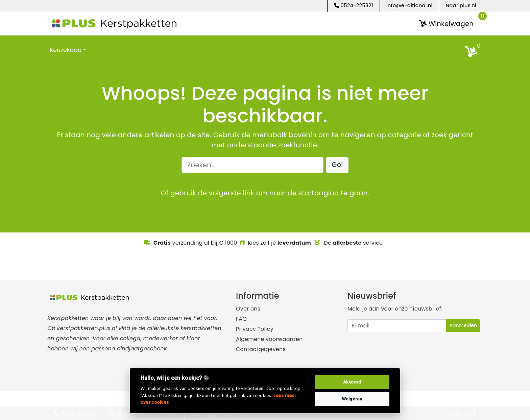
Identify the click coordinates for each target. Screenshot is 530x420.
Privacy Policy (255, 329)
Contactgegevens (261, 349)
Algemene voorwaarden (269, 339)
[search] (475, 49)
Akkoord (352, 382)
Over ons (248, 308)
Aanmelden (463, 325)
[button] (338, 165)
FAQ (241, 318)
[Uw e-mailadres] (397, 325)
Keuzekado (66, 50)
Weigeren (352, 399)
